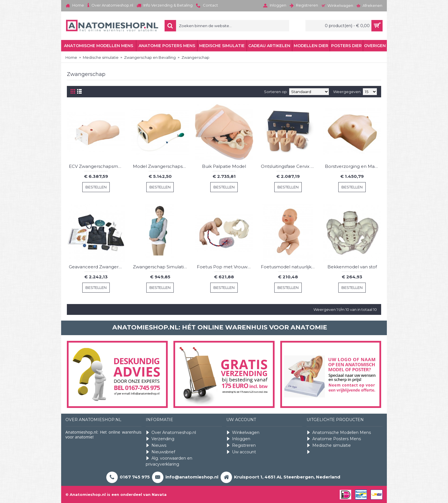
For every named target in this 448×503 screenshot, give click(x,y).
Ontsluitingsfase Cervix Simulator (289, 166)
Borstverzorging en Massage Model (353, 166)
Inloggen (238, 439)
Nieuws (156, 445)
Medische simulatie (329, 445)
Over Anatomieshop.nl (171, 433)
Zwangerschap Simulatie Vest (161, 267)
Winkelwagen (243, 433)
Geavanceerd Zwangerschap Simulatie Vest (97, 267)
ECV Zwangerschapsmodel (97, 166)
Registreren (241, 445)
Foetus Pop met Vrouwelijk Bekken (225, 267)
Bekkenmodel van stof (352, 267)
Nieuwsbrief (160, 452)
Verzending (160, 439)
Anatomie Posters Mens (334, 439)
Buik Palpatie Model (224, 166)
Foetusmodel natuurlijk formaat (289, 267)
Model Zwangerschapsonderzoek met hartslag (161, 166)
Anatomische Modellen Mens (339, 433)
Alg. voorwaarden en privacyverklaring (169, 461)
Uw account (241, 452)
